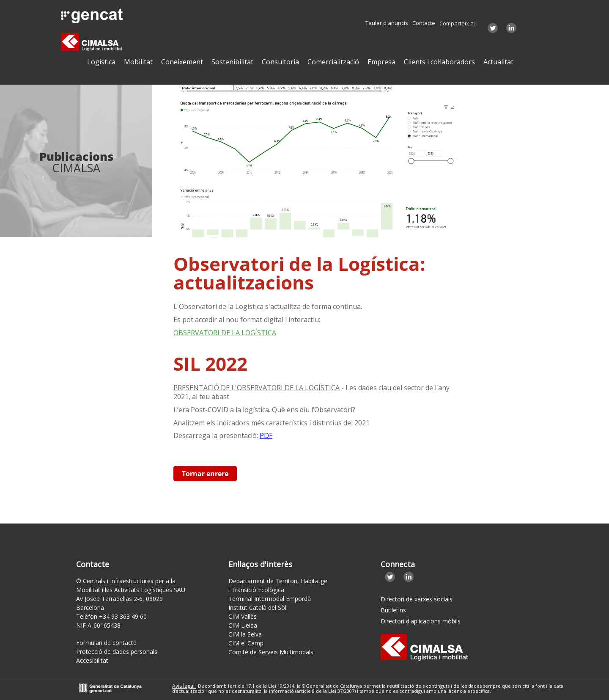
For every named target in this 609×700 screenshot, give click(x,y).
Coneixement (182, 62)
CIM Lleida (243, 625)
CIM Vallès (243, 616)
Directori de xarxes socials (417, 599)
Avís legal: (184, 686)
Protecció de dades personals (117, 652)
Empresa (381, 62)
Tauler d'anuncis (387, 23)
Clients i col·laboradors (439, 62)
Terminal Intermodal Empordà (270, 599)
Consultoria (280, 62)
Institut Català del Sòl (257, 608)
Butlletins (393, 610)
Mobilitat (138, 62)
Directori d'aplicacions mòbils (421, 621)
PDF (266, 435)
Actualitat (498, 62)
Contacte (424, 23)
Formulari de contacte (106, 643)
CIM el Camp (246, 643)
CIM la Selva (245, 634)
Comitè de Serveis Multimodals (271, 652)
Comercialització (333, 62)
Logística (101, 62)
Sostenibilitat (232, 62)
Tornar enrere (205, 474)
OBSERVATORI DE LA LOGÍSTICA (225, 333)
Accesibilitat (92, 660)
